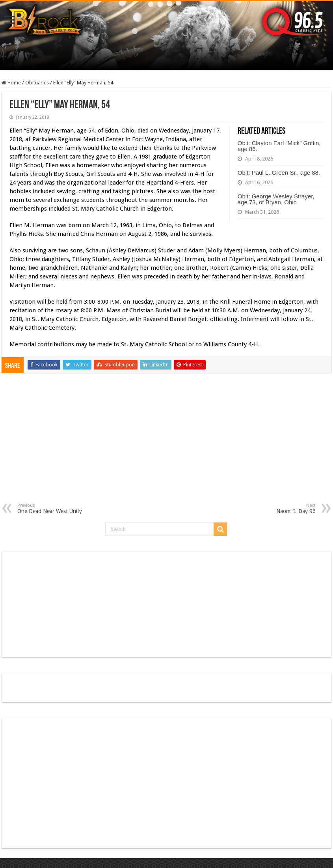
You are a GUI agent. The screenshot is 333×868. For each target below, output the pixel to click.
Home (11, 83)
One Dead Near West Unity (58, 509)
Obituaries (37, 83)
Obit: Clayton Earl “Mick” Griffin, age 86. (279, 146)
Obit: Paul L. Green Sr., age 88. (279, 173)
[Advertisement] (166, 444)
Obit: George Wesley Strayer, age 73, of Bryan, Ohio (276, 199)
